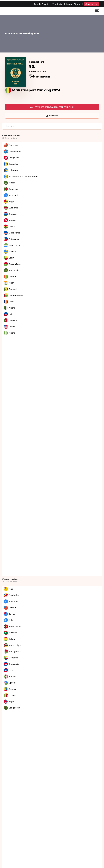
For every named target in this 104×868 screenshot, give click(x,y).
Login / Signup (74, 4)
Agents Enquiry (42, 4)
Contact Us (91, 4)
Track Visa (58, 4)
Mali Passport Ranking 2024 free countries (52, 107)
